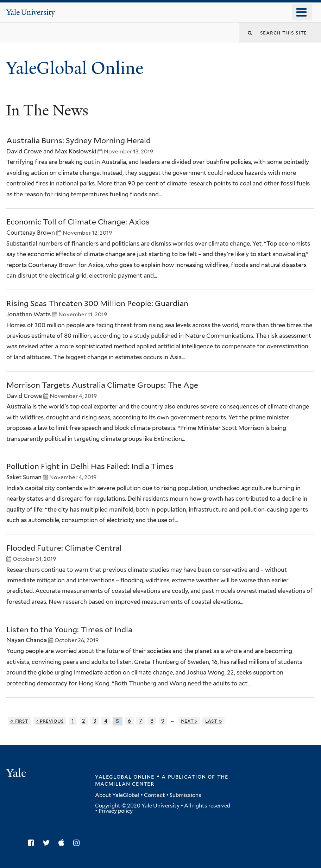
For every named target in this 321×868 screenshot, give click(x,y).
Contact (155, 795)
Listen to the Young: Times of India (69, 630)
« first (19, 721)
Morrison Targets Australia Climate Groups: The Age (102, 385)
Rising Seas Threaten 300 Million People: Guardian (97, 303)
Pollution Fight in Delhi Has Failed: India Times (90, 466)
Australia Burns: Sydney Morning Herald (78, 141)
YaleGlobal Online (75, 68)
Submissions (185, 795)
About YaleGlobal (117, 795)
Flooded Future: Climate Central (64, 548)
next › (189, 721)
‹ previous (50, 721)
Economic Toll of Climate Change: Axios (78, 222)
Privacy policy (116, 811)
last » (214, 721)
